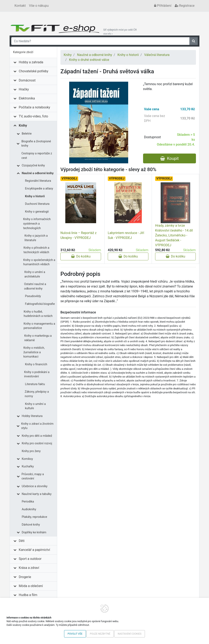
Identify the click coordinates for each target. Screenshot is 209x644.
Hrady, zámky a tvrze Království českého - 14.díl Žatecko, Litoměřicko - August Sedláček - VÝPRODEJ (174, 235)
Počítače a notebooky (34, 107)
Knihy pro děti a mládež (37, 436)
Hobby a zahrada (31, 62)
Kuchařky (28, 466)
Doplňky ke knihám (34, 532)
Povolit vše (75, 634)
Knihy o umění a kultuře (35, 406)
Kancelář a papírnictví (34, 550)
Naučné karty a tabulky (37, 494)
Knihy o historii (35, 196)
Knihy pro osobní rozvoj (37, 443)
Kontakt (20, 6)
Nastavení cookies (130, 634)
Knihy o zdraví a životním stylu (37, 426)
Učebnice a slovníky (35, 486)
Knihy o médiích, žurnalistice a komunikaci (34, 352)
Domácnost (27, 80)
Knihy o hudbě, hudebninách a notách (38, 314)
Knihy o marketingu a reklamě (38, 338)
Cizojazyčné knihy (33, 165)
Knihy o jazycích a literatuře (36, 238)
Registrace (185, 6)
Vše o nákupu (39, 6)
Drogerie (25, 577)
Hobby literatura (32, 416)
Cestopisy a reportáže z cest (37, 156)
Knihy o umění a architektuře (35, 274)
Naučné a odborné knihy (38, 173)
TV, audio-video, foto (33, 116)
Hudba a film (28, 595)
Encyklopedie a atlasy (39, 189)
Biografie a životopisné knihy (36, 144)
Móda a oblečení (31, 586)
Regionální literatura (38, 181)
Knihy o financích (36, 364)
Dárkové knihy (31, 525)
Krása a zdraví (29, 568)
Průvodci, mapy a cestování (33, 476)
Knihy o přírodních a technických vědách (36, 250)
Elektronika (27, 98)
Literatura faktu (35, 384)
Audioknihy (29, 509)
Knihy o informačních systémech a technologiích (37, 224)
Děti (22, 541)
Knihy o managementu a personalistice (39, 326)
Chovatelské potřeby (33, 71)
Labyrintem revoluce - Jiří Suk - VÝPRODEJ (126, 235)
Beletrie (27, 134)
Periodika (28, 502)
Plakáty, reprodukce (34, 517)
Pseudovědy (33, 296)
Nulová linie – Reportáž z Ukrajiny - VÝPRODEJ (78, 235)
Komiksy (27, 459)
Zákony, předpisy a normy (37, 394)
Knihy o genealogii (37, 212)
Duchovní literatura (37, 204)
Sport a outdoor (30, 559)
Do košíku (81, 256)
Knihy (23, 125)
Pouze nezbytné (100, 634)
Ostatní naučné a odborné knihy (35, 286)
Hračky (24, 89)
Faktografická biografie (40, 304)
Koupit (169, 158)
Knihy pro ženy (31, 451)
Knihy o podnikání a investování (37, 374)
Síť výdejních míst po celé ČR (120, 32)
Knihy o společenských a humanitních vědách (39, 262)
